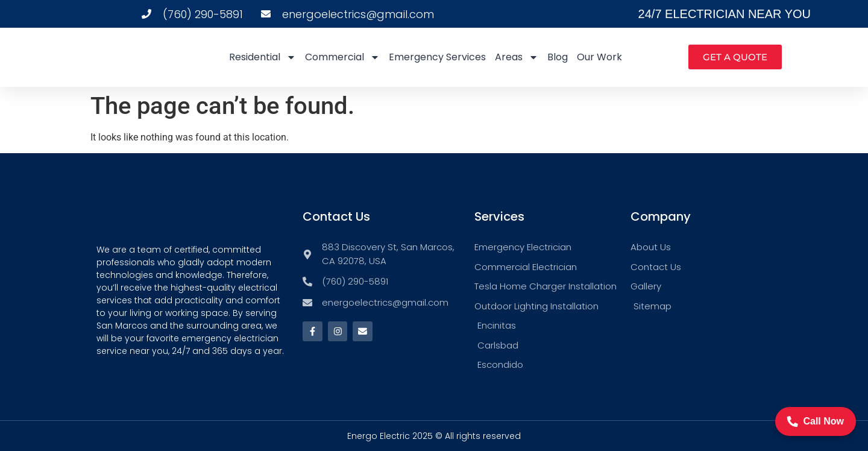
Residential (263, 57)
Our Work (599, 57)
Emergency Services (437, 57)
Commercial (342, 57)
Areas (517, 57)
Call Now (816, 421)
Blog (558, 57)
